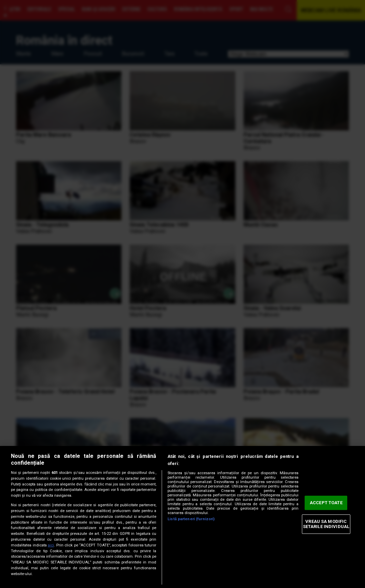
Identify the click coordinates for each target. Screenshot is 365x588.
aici (51, 545)
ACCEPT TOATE (326, 503)
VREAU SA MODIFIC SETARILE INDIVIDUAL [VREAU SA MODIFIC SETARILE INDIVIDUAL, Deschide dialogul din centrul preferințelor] (326, 524)
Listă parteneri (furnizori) (191, 519)
